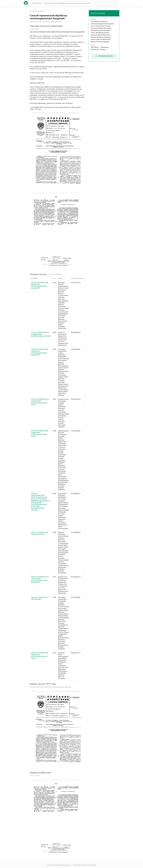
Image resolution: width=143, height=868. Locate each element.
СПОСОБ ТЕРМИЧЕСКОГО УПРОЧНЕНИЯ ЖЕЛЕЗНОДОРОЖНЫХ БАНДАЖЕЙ (40, 580)
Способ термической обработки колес (40, 533)
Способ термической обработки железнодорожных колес (40, 434)
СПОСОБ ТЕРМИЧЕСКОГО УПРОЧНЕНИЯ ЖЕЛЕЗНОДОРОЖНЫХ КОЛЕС (40, 402)
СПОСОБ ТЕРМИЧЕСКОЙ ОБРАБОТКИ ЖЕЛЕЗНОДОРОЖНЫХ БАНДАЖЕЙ (40, 285)
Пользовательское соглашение (85, 865)
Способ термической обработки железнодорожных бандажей (40, 352)
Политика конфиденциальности (59, 865)
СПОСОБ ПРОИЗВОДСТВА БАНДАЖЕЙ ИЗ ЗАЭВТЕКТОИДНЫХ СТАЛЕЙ (41, 334)
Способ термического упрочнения (40, 598)
